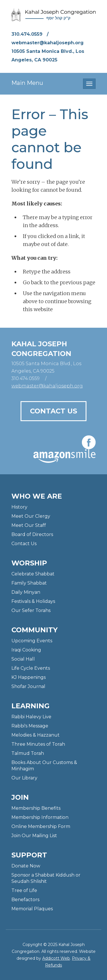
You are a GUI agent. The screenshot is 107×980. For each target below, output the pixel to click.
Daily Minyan (26, 592)
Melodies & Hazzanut (36, 735)
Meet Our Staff (29, 525)
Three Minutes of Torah (38, 744)
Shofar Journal (28, 686)
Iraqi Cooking (26, 650)
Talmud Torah (28, 753)
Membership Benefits (36, 808)
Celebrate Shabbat (33, 574)
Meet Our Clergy (31, 516)
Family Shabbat (29, 583)
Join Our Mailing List (34, 836)
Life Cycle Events (31, 668)
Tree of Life (24, 890)
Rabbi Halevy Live (31, 717)
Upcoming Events (32, 641)
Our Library (24, 778)
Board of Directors (32, 534)
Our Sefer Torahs (31, 610)
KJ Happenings (29, 677)
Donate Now (26, 866)
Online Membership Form (41, 826)
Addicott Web (56, 958)
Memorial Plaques (32, 909)
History (19, 507)
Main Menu (27, 83)
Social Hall (23, 659)
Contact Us (53, 411)
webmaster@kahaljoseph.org (48, 43)
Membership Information (40, 817)
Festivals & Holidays (33, 601)
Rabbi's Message (30, 726)
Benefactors (25, 900)
